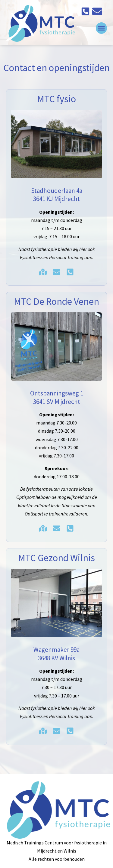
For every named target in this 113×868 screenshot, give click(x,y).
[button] (102, 28)
